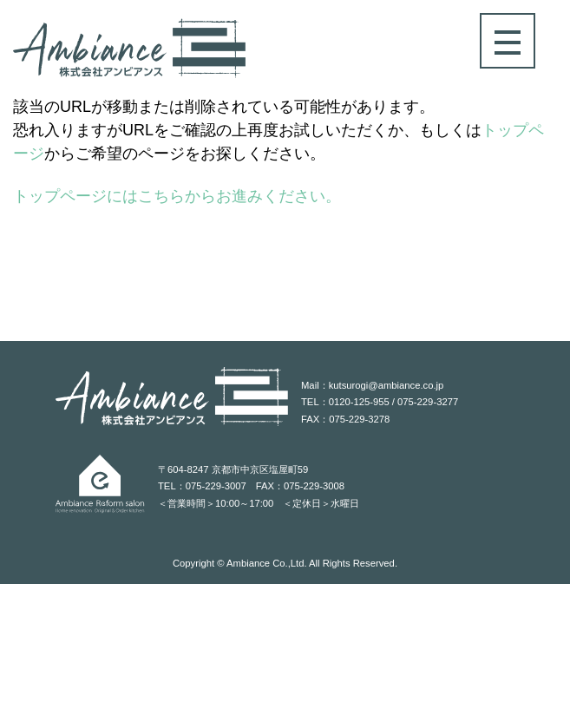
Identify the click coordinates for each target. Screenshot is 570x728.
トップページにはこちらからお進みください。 (177, 196)
